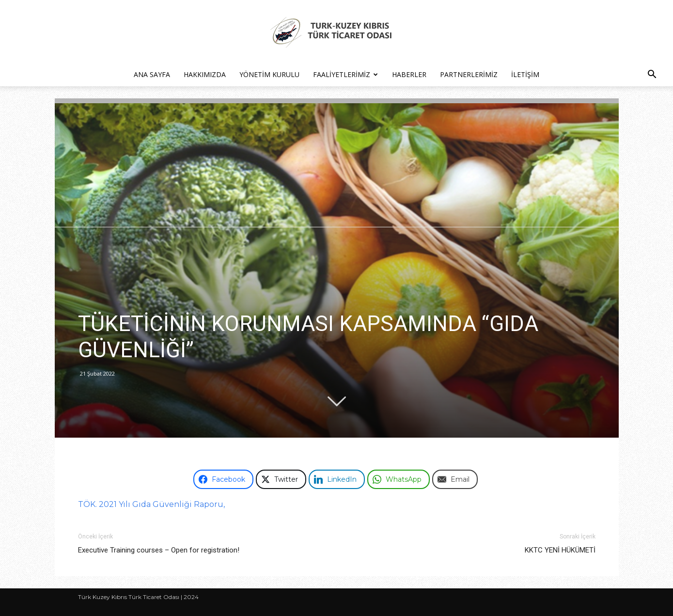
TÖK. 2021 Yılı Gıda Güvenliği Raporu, (151, 504)
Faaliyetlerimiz (345, 74)
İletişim (525, 74)
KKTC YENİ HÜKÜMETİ (560, 550)
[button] (652, 75)
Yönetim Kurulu (269, 74)
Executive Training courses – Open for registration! (159, 550)
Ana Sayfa (152, 74)
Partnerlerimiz (469, 74)
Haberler (409, 74)
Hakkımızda (205, 74)
